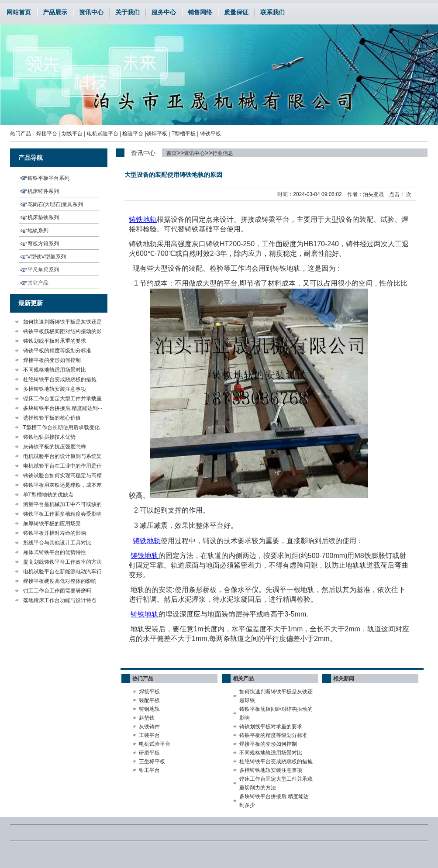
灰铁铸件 (149, 727)
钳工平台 (149, 770)
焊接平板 (149, 692)
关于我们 (128, 12)
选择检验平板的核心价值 (52, 418)
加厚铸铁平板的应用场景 (52, 524)
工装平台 (149, 735)
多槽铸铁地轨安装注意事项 (55, 389)
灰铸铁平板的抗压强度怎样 (55, 447)
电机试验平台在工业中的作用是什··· (62, 467)
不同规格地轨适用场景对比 (55, 370)
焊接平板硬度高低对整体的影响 (60, 581)
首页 (172, 153)
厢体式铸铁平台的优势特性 (55, 552)
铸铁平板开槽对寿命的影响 (55, 533)
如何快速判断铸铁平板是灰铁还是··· (62, 323)
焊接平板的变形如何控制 (52, 360)
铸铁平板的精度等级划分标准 (57, 351)
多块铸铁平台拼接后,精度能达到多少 (274, 801)
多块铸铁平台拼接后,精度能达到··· (63, 408)
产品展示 (55, 12)
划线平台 (72, 134)
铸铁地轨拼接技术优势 (49, 437)
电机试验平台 (103, 134)
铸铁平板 (210, 134)
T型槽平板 (184, 134)
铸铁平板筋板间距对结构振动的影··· (62, 332)
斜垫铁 (147, 718)
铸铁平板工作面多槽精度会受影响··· (62, 515)
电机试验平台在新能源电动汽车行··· (62, 572)
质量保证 (236, 12)
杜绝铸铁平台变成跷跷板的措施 (60, 379)
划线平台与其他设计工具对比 (57, 543)
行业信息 (223, 153)
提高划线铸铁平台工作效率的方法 (62, 562)
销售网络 (200, 12)
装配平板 (149, 700)
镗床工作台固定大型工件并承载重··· (62, 400)
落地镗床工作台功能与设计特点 (60, 600)
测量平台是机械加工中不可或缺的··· (62, 505)
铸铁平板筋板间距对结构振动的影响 (276, 713)
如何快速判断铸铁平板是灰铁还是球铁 (276, 696)
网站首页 (19, 12)
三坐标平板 (152, 761)
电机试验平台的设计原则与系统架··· (62, 457)
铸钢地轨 (149, 709)
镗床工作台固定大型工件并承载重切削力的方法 (276, 783)
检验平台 (133, 134)
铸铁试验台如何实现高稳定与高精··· (62, 476)
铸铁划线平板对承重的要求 (55, 341)
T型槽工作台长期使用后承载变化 (61, 427)
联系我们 (272, 12)
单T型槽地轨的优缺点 (48, 495)
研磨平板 (149, 753)
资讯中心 (91, 12)
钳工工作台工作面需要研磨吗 (57, 591)
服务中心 (164, 12)
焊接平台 (47, 134)
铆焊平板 (157, 134)
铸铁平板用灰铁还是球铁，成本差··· (62, 486)
